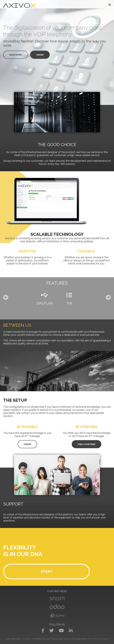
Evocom (68, 639)
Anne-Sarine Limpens (98, 639)
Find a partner (87, 444)
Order (40, 55)
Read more (16, 55)
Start (47, 572)
